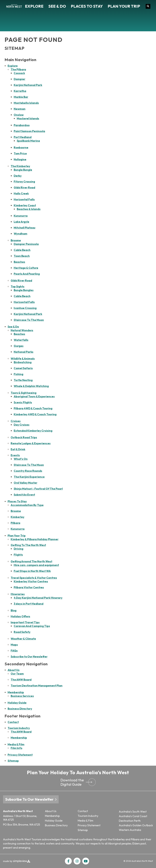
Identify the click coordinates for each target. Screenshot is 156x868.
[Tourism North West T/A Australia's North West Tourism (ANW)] (14, 6)
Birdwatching (23, 362)
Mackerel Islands (28, 118)
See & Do (57, 6)
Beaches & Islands (29, 209)
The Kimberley (20, 166)
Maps (14, 645)
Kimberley (18, 517)
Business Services (22, 696)
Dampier (19, 79)
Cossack (19, 73)
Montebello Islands (26, 103)
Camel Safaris (23, 368)
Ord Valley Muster (26, 483)
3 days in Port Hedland (29, 604)
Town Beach (22, 256)
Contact (13, 722)
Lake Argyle (21, 222)
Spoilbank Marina (28, 141)
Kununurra (21, 216)
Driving (19, 549)
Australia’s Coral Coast (133, 816)
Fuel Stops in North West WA (32, 571)
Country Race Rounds (28, 471)
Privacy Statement (20, 755)
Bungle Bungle (23, 170)
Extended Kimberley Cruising (33, 431)
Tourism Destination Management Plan (37, 686)
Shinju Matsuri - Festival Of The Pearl (38, 489)
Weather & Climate (23, 639)
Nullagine (20, 159)
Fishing (19, 374)
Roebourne (21, 147)
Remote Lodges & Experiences (31, 443)
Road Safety (22, 632)
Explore (34, 6)
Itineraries (18, 594)
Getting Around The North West (31, 561)
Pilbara (15, 523)
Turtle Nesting (23, 380)
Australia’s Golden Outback (136, 825)
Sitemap (13, 761)
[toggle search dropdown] (148, 6)
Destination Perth (130, 821)
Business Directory (20, 709)
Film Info (16, 748)
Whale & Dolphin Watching (31, 386)
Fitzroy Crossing (24, 182)
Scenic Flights (23, 402)
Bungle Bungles (24, 290)
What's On (21, 459)
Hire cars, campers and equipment (36, 565)
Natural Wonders (22, 330)
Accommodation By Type (27, 505)
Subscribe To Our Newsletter (31, 799)
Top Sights (18, 286)
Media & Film (16, 744)
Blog (14, 610)
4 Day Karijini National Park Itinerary (38, 598)
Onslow (19, 115)
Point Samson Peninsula (29, 131)
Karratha (20, 91)
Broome (16, 240)
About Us (14, 670)
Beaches (19, 262)
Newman (20, 109)
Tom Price (20, 153)
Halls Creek (21, 193)
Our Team (17, 674)
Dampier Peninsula (26, 244)
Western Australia (130, 830)
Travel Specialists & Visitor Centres (34, 578)
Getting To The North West (28, 545)
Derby (18, 176)
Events (15, 455)
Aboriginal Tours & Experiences (34, 396)
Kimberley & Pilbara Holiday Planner (35, 539)
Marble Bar (21, 97)
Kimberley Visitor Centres (31, 581)
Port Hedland (23, 137)
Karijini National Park (28, 85)
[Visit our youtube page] (86, 861)
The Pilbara (18, 69)
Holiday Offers (20, 616)
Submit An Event (24, 495)
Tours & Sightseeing (24, 393)
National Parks (24, 352)
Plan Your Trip (124, 6)
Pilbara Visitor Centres (29, 587)
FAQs (14, 651)
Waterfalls (21, 340)
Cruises (16, 421)
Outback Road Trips (24, 437)
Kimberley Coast (25, 205)
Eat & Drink (18, 449)
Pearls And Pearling (27, 274)
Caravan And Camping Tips (32, 626)
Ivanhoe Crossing (25, 308)
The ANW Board (21, 680)
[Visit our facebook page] (68, 861)
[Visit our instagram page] (77, 861)
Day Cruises (22, 425)
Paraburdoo (22, 125)
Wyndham (20, 234)
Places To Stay (87, 6)
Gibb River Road (24, 187)
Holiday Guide (17, 703)
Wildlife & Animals (23, 359)
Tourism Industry (19, 728)
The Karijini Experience (29, 477)
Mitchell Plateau (25, 228)
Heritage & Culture (26, 268)
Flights (18, 555)
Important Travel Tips (25, 622)
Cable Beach (22, 250)
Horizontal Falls (24, 199)
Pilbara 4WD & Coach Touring (33, 408)
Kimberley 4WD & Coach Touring (35, 414)
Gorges (19, 346)
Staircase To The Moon (29, 320)
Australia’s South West (133, 812)
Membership (16, 692)
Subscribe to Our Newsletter (29, 657)
